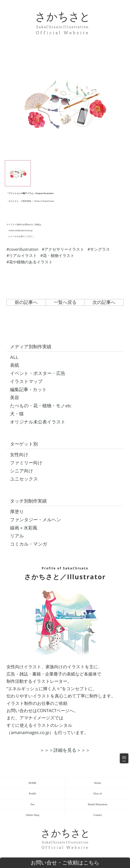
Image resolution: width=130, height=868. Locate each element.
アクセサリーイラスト (64, 249)
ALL (14, 357)
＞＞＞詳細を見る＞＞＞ (65, 750)
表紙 (15, 365)
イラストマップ (26, 382)
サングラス (100, 249)
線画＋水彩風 (24, 528)
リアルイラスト (23, 255)
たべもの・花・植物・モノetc (41, 406)
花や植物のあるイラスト (31, 262)
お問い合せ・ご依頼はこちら (65, 863)
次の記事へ (104, 302)
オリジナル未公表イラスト (38, 422)
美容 (15, 398)
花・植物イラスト (59, 255)
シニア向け (22, 471)
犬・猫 (17, 414)
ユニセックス (24, 479)
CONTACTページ (53, 711)
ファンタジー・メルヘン (36, 520)
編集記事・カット (28, 390)
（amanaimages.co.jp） (30, 733)
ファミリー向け (26, 463)
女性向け (19, 455)
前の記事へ (26, 302)
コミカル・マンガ (29, 544)
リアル (17, 536)
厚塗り (17, 512)
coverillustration (24, 249)
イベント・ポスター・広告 (38, 373)
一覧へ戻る (65, 302)
